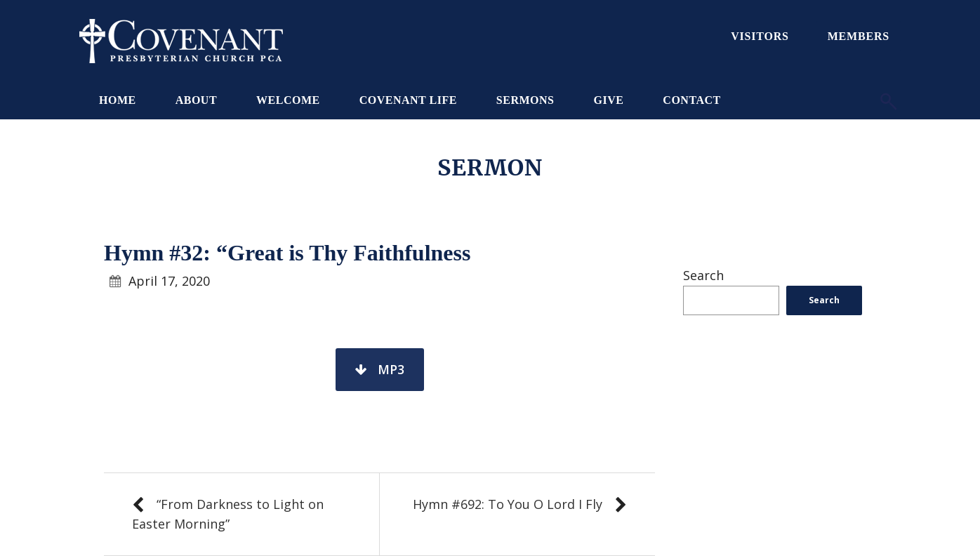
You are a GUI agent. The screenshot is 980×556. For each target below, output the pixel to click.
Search (703, 275)
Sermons (525, 100)
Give (608, 100)
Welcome (288, 100)
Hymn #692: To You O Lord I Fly (508, 504)
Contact (691, 100)
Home (118, 100)
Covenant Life (408, 100)
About (196, 100)
